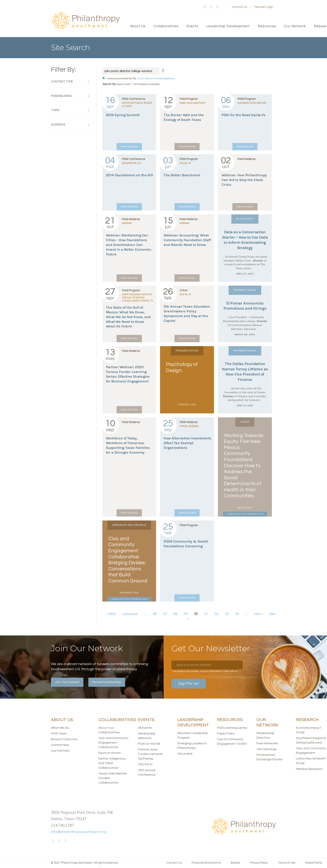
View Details (129, 147)
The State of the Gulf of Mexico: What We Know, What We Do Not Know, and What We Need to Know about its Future (128, 317)
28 (175, 614)
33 (227, 614)
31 (206, 614)
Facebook (205, 7)
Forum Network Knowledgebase (155, 78)
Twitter (211, 7)
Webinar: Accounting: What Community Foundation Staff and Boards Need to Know (187, 240)
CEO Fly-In (145, 764)
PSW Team (59, 733)
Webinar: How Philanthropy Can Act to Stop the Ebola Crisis (244, 180)
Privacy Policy (259, 863)
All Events (145, 728)
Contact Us (239, 7)
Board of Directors (64, 739)
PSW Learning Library (232, 728)
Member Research (309, 769)
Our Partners (60, 751)
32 (216, 614)
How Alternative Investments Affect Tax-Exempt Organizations (187, 443)
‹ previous (130, 614)
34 (237, 614)
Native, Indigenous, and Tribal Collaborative (112, 763)
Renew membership (107, 682)
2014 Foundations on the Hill (130, 175)
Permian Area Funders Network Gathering (150, 754)
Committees (60, 745)
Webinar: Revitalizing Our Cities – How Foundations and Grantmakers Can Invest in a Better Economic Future (129, 245)
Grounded (185, 754)
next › (259, 614)
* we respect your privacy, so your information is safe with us (204, 671)
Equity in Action (110, 753)
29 (186, 614)
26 (155, 614)
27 (165, 614)
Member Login (264, 7)
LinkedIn (218, 7)
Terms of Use (287, 863)
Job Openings (267, 749)
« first (111, 614)
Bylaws (235, 863)
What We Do (60, 728)
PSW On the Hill (149, 744)
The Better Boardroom (182, 175)
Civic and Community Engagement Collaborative (113, 743)
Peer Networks (267, 743)
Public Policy (226, 733)
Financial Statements (206, 863)
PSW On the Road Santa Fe (243, 115)
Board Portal (314, 863)
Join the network (67, 682)
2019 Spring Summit (123, 115)
